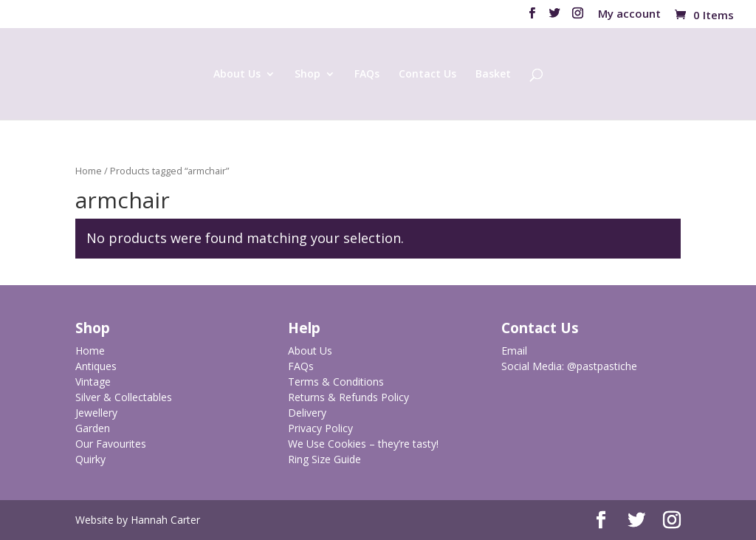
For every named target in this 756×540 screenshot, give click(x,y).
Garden (93, 428)
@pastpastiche (602, 366)
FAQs (367, 75)
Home (89, 171)
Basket (493, 75)
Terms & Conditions (336, 382)
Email (514, 351)
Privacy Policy (320, 428)
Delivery (307, 413)
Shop (307, 75)
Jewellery (96, 413)
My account (629, 14)
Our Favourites (111, 444)
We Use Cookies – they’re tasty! (363, 444)
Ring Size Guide (324, 459)
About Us (237, 75)
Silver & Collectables (124, 397)
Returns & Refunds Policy (348, 397)
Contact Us (427, 75)
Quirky (90, 459)
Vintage (93, 382)
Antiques (96, 366)
